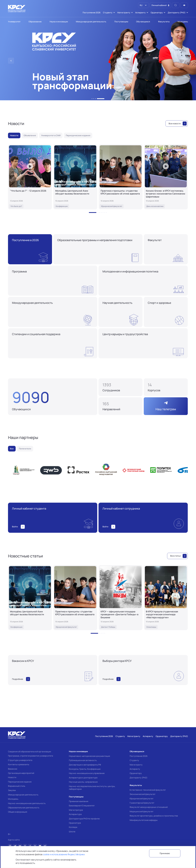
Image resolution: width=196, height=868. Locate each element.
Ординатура (75, 823)
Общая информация (18, 812)
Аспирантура (75, 814)
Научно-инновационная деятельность (27, 803)
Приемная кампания (79, 801)
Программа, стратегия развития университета (30, 756)
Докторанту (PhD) (138, 778)
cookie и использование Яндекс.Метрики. (64, 854)
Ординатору (136, 773)
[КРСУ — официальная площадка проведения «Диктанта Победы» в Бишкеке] (121, 598)
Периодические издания (20, 782)
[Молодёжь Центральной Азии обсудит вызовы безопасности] (75, 177)
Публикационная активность (83, 760)
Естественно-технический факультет (148, 790)
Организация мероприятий (21, 773)
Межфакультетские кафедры (144, 820)
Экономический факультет (142, 794)
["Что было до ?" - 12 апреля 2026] (30, 177)
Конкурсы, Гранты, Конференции (85, 769)
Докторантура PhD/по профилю (84, 819)
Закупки (12, 790)
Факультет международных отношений (149, 807)
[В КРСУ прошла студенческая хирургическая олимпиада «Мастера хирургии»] (166, 598)
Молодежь (13, 799)
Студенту (134, 760)
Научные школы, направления (83, 782)
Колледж (73, 827)
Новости (12, 777)
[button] (92, 99)
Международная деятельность (23, 795)
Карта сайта (14, 840)
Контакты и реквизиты (19, 764)
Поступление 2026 (139, 756)
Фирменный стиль (17, 786)
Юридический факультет (141, 799)
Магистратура (76, 810)
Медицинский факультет (141, 811)
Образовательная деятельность (24, 808)
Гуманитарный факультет (142, 803)
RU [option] (141, 5)
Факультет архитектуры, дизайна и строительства (154, 816)
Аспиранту (135, 769)
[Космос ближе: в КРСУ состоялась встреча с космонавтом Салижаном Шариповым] (166, 177)
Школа (72, 832)
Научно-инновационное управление (87, 773)
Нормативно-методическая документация (89, 756)
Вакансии (13, 769)
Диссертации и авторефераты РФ (85, 765)
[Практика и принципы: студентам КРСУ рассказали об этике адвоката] (121, 177)
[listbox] (143, 5)
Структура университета (20, 760)
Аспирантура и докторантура (83, 778)
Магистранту (136, 765)
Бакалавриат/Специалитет (82, 806)
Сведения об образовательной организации (29, 752)
